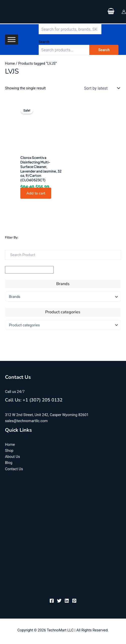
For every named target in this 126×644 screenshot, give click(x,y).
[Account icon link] (124, 12)
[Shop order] (101, 88)
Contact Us (14, 469)
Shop (9, 451)
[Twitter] (59, 601)
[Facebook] (52, 601)
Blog (9, 463)
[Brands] (63, 297)
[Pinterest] (74, 601)
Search (44, 42)
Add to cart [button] (36, 193)
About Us (12, 457)
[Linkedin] (67, 601)
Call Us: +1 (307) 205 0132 (34, 400)
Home (10, 63)
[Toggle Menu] (12, 40)
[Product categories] (63, 325)
